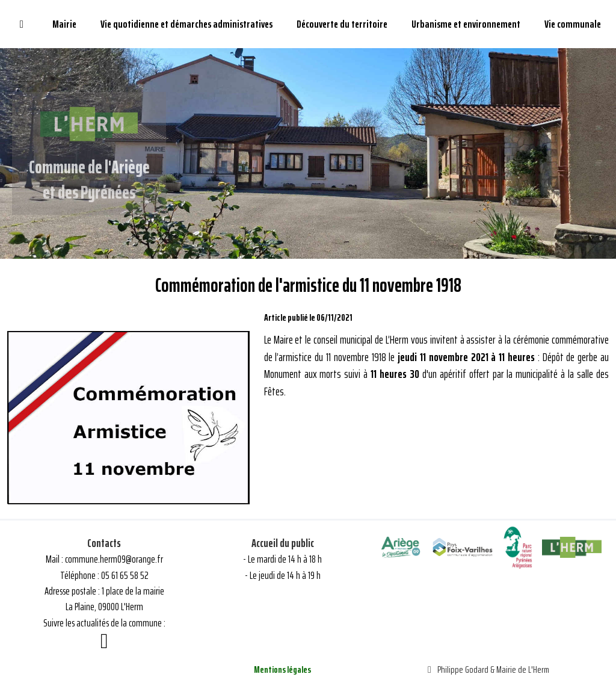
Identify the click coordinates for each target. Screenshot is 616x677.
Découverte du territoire (342, 24)
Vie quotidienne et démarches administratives (186, 24)
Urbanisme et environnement (466, 24)
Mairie (64, 24)
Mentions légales (282, 669)
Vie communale (573, 24)
